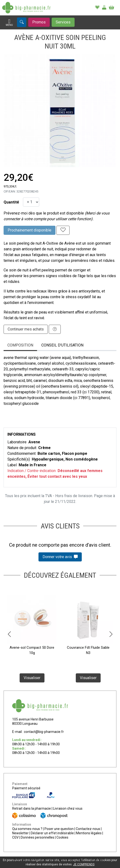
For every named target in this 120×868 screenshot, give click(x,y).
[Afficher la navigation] (9, 23)
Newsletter (20, 833)
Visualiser (32, 678)
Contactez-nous (88, 829)
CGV (15, 837)
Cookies (62, 837)
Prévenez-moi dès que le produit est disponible (44, 213)
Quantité (11, 202)
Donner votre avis (60, 557)
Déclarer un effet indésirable (52, 833)
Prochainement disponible (30, 230)
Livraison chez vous (68, 808)
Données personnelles (38, 837)
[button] (9, 634)
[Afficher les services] (63, 22)
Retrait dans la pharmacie (32, 808)
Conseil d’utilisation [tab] (62, 345)
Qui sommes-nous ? (27, 829)
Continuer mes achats (26, 329)
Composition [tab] (20, 345)
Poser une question (59, 829)
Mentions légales (89, 833)
